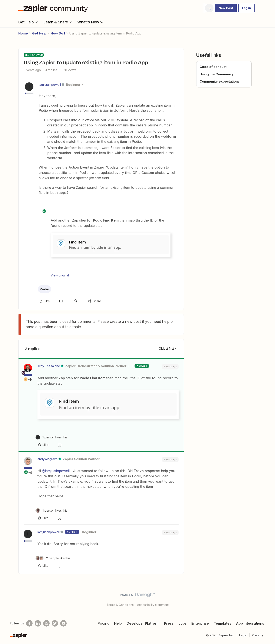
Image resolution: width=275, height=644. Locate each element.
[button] (226, 8)
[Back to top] (266, 598)
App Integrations (250, 623)
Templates (223, 623)
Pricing (104, 623)
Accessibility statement (153, 605)
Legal (243, 635)
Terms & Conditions (120, 605)
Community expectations (220, 81)
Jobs (183, 623)
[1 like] (51, 437)
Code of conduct (213, 67)
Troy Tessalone (49, 366)
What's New (91, 22)
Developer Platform (143, 623)
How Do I (58, 33)
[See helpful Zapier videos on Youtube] (63, 623)
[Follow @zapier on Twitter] (55, 623)
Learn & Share (58, 22)
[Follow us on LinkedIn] (38, 623)
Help (118, 623)
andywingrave (48, 459)
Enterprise (200, 623)
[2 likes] (53, 558)
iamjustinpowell (50, 85)
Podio (44, 289)
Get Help (29, 22)
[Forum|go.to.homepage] (54, 8)
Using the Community (217, 74)
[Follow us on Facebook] (29, 623)
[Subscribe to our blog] (46, 623)
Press (169, 623)
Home (23, 33)
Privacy (257, 635)
